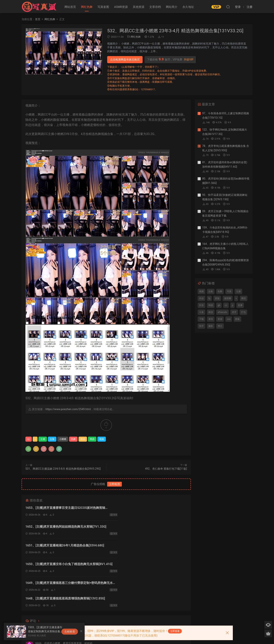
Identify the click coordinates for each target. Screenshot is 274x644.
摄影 (211, 326)
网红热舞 (87, 7)
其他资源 (139, 7)
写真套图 (103, 7)
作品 (201, 298)
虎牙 (234, 312)
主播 (43, 439)
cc (29, 439)
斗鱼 (201, 312)
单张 (211, 319)
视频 (102, 439)
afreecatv (222, 312)
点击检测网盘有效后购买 (125, 60)
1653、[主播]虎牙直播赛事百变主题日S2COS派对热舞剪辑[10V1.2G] (64, 508)
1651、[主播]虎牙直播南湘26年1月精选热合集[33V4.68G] (65, 527)
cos (229, 319)
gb (219, 305)
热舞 (73, 439)
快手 (201, 326)
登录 (109, 579)
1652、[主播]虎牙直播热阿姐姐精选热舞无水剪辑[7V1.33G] (141, 508)
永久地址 (188, 7)
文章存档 (155, 7)
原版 (217, 298)
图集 (237, 319)
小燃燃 (63, 439)
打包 (243, 312)
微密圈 (228, 298)
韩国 (211, 305)
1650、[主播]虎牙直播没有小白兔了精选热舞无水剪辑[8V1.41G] (144, 528)
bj (209, 298)
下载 (201, 319)
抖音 (201, 305)
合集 (52, 439)
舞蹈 (244, 298)
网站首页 (70, 7)
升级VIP (189, 60)
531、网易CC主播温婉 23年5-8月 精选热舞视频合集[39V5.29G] (63, 469)
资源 (220, 319)
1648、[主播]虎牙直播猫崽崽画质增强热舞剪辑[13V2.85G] (140, 547)
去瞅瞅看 (70, 632)
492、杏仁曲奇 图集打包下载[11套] (166, 469)
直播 (240, 305)
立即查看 (175, 631)
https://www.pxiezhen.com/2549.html (68, 409)
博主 (220, 326)
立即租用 (114, 484)
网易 (92, 439)
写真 (229, 291)
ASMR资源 (121, 7)
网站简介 (172, 7)
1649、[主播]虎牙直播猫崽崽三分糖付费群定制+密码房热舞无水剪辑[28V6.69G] (64, 547)
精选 (83, 439)
